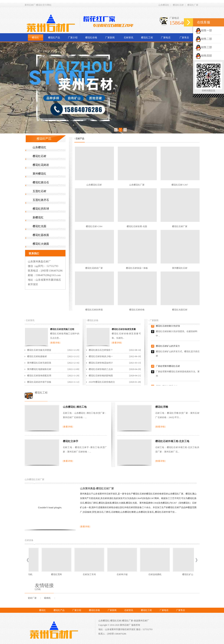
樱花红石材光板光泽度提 (39, 350)
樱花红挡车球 (41, 209)
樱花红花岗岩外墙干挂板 (39, 382)
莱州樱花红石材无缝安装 (39, 363)
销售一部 (204, 30)
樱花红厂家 (193, 5)
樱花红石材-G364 (94, 226)
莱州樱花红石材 (180, 268)
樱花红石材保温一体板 (137, 268)
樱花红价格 (91, 38)
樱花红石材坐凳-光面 (137, 226)
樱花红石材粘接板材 (37, 356)
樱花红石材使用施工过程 (62, 329)
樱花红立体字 (71, 441)
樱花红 (35, 38)
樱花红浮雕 (162, 407)
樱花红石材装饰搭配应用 (39, 376)
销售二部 (204, 39)
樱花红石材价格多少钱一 (101, 356)
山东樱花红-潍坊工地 (75, 407)
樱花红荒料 (178, 574)
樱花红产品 (54, 38)
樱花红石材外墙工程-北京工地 (172, 441)
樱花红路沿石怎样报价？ (101, 350)
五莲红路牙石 (41, 200)
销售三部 (204, 47)
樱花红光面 (39, 226)
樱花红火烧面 (41, 244)
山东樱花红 (164, 5)
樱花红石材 (178, 5)
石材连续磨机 (79, 574)
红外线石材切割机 (145, 574)
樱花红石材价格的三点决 (101, 369)
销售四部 (204, 56)
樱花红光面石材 (180, 310)
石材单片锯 (46, 574)
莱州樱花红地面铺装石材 (39, 369)
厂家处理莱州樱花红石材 (168, 367)
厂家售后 (184, 38)
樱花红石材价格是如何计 (101, 363)
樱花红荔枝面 (41, 235)
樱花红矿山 (112, 574)
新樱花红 (38, 217)
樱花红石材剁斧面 (94, 310)
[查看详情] (55, 343)
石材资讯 (128, 38)
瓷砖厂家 (32, 598)
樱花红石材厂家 (180, 226)
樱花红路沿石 (41, 182)
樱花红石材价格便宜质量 (124, 329)
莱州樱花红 (39, 174)
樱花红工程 (147, 38)
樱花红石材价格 (137, 310)
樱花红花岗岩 (41, 165)
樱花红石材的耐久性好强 (168, 327)
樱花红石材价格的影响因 (101, 376)
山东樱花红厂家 (137, 185)
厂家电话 (166, 38)
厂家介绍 (73, 38)
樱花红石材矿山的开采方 (168, 347)
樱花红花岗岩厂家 (94, 268)
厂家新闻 (110, 38)
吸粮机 (47, 598)
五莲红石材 (39, 191)
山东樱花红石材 (94, 185)
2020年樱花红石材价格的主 (102, 382)
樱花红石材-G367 (180, 185)
